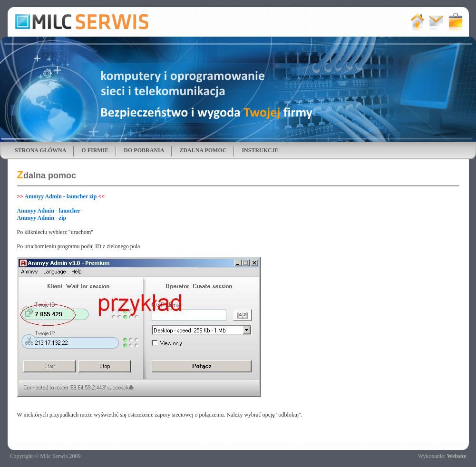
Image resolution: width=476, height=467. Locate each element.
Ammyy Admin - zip (42, 218)
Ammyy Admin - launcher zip (61, 196)
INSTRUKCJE (260, 150)
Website (457, 456)
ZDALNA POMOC (203, 150)
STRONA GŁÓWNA (40, 150)
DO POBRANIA (144, 150)
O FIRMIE (95, 150)
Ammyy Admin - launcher (49, 211)
